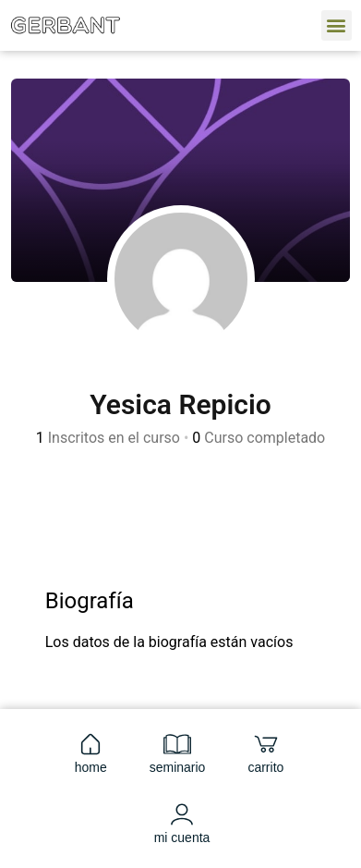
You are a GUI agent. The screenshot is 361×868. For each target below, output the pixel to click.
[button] (337, 25)
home (91, 752)
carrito (265, 752)
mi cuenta (182, 823)
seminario (178, 752)
